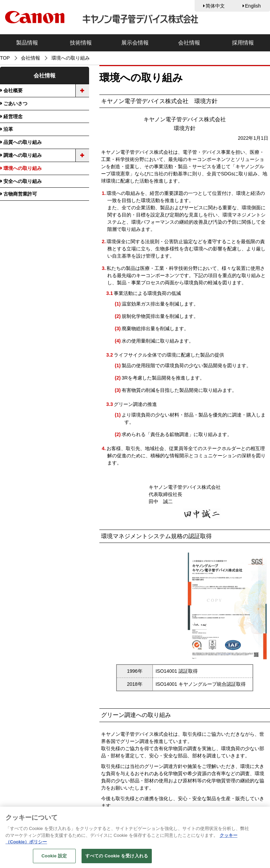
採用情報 (243, 43)
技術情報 (81, 43)
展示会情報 (135, 43)
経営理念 (13, 116)
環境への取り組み (23, 168)
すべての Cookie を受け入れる (117, 859)
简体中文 (215, 6)
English (253, 6)
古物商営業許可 (20, 194)
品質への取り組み (23, 142)
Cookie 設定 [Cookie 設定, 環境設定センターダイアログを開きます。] (54, 859)
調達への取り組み (23, 155)
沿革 (8, 129)
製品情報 (27, 43)
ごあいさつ (15, 103)
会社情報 (189, 43)
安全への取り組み (23, 181)
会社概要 (13, 90)
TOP (5, 58)
